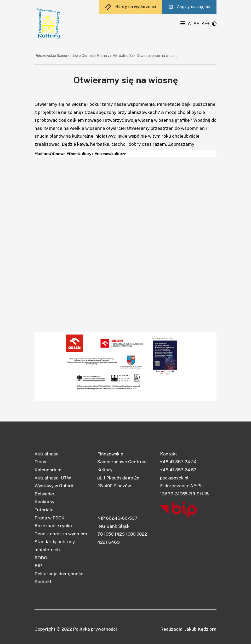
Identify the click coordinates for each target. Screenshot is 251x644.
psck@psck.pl (174, 478)
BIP (38, 566)
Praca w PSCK (50, 518)
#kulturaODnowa (50, 154)
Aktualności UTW (53, 478)
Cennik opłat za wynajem (61, 534)
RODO (41, 558)
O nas (40, 462)
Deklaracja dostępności (59, 574)
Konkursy (44, 502)
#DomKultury (79, 154)
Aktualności (123, 56)
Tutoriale (44, 510)
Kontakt (43, 582)
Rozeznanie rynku (53, 526)
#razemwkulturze (110, 154)
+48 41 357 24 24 (178, 462)
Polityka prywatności (95, 629)
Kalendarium (48, 470)
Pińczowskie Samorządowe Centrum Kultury (72, 56)
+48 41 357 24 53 (178, 470)
